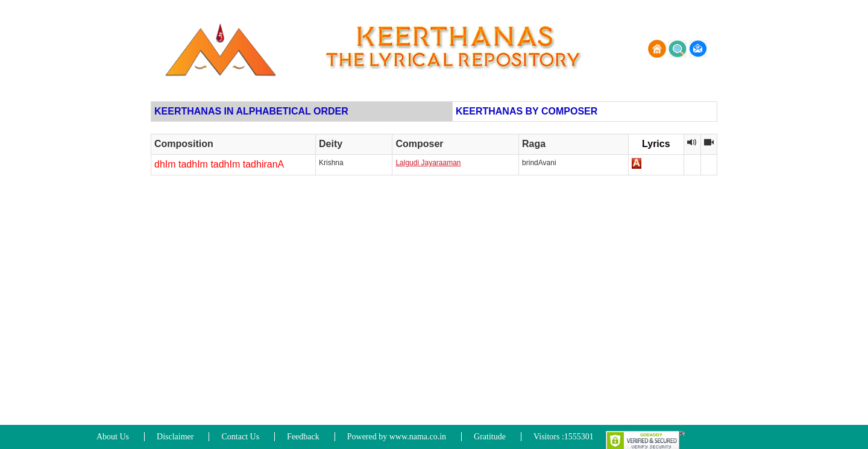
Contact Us (240, 437)
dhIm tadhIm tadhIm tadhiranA (219, 164)
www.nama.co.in (418, 437)
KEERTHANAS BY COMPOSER (527, 111)
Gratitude (490, 437)
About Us (113, 437)
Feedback (303, 437)
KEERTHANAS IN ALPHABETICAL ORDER (251, 111)
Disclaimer (175, 437)
